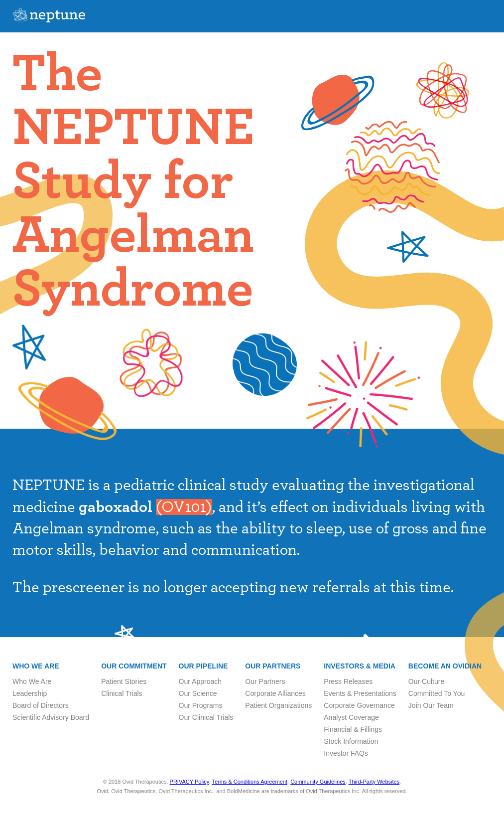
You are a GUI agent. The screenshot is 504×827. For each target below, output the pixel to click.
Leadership (30, 693)
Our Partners (273, 666)
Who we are (36, 666)
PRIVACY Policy (189, 782)
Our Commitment (134, 666)
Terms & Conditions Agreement (250, 782)
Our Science (198, 693)
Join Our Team (431, 705)
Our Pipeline (203, 666)
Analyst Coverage (351, 717)
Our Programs (201, 705)
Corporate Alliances (275, 693)
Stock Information (351, 741)
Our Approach (200, 681)
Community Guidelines (318, 782)
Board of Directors (41, 705)
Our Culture (426, 681)
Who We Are (32, 681)
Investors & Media (360, 666)
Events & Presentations (360, 693)
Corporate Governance (359, 705)
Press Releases (348, 681)
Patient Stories (124, 681)
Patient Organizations (278, 705)
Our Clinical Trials (206, 717)
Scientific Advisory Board (51, 717)
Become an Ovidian (445, 666)
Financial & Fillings (353, 729)
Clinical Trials (122, 693)
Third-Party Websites (374, 782)
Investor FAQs (346, 753)
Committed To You (437, 693)
